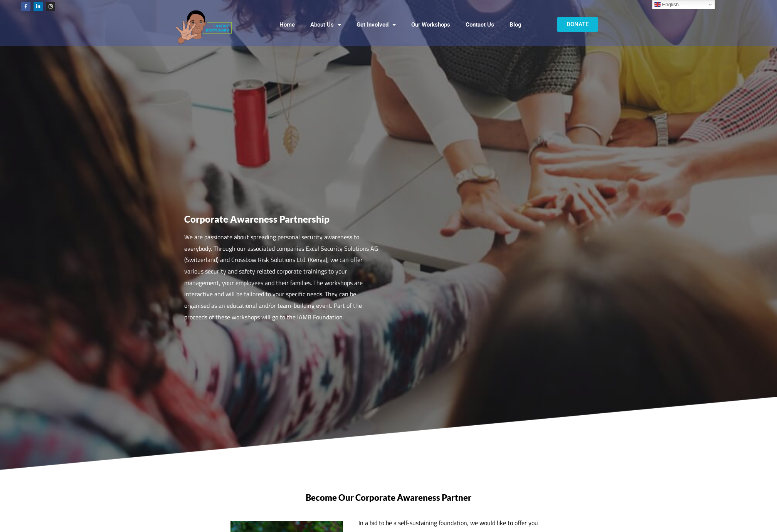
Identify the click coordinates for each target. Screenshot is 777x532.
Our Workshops (431, 25)
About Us (326, 25)
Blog (515, 25)
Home (287, 25)
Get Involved (376, 25)
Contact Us (480, 25)
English (667, 5)
